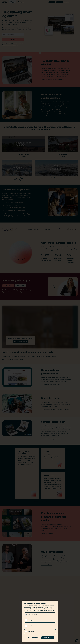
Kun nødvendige (33, 638)
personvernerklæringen (49, 610)
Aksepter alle (48, 638)
